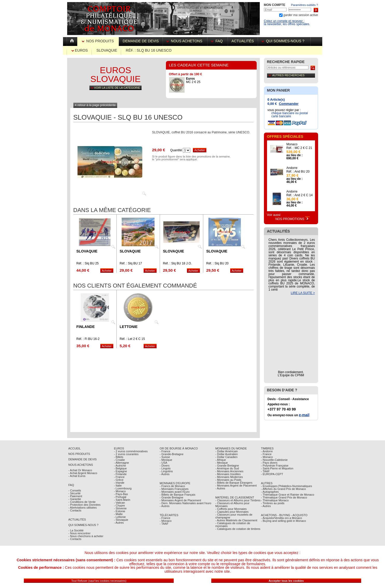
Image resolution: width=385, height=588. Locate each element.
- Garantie (75, 499)
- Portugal (120, 497)
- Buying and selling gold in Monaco (284, 521)
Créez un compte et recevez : (284, 21)
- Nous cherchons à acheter (86, 536)
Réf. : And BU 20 (298, 172)
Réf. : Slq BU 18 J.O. (177, 263)
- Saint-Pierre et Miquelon (277, 468)
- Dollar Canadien (226, 457)
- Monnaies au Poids (228, 480)
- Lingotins (166, 471)
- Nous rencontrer (80, 533)
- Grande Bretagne (171, 497)
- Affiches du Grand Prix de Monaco (283, 489)
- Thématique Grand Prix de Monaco (284, 497)
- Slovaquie (121, 520)
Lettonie (129, 327)
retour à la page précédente (95, 105)
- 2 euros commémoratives (131, 451)
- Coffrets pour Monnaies (231, 509)
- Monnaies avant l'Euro (175, 492)
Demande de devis (141, 41)
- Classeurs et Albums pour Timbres (238, 500)
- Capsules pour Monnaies (232, 512)
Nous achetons (185, 41)
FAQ (217, 41)
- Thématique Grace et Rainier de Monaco (288, 495)
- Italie (118, 486)
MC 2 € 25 (193, 80)
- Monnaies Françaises (174, 489)
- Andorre (267, 451)
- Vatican (119, 503)
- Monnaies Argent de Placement (180, 500)
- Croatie (119, 460)
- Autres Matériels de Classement (236, 520)
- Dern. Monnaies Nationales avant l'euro (185, 503)
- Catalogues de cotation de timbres (238, 529)
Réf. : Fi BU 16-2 (88, 339)
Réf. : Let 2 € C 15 (132, 339)
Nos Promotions (292, 219)
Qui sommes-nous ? (284, 41)
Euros (80, 50)
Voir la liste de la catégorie (116, 88)
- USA (163, 463)
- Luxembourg (123, 488)
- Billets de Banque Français (178, 495)
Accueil (75, 448)
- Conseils (75, 490)
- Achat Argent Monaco (83, 473)
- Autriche (120, 466)
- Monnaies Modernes (229, 477)
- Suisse (165, 457)
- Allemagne (121, 463)
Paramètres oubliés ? (305, 5)
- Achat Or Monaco (80, 470)
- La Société (76, 530)
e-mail (304, 415)
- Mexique (166, 460)
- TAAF (164, 524)
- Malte (118, 514)
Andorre (292, 168)
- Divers (165, 466)
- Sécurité (75, 493)
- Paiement (75, 496)
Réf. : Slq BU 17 (131, 263)
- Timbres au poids (273, 503)
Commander (289, 104)
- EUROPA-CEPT (272, 474)
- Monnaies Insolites (228, 474)
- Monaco (120, 491)
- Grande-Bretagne (172, 454)
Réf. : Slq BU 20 (218, 263)
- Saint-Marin (122, 500)
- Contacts (75, 510)
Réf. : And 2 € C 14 (300, 195)
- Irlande (119, 483)
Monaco (292, 144)
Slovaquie (107, 50)
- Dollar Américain (226, 451)
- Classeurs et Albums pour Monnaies (232, 505)
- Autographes (270, 492)
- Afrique (220, 460)
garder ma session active (300, 15)
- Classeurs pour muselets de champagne (234, 516)
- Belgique (120, 468)
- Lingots (165, 468)
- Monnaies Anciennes (229, 471)
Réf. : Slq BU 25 (88, 263)
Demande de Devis (83, 459)
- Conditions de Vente (82, 502)
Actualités (243, 41)
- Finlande (120, 474)
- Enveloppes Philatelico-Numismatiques (287, 486)
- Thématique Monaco (275, 500)
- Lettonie (120, 517)
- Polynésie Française (275, 466)
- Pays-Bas (121, 494)
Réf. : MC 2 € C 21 (299, 148)
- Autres (119, 523)
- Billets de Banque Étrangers (234, 483)
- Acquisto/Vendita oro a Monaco (282, 518)
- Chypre (119, 505)
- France (119, 477)
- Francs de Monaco (172, 486)
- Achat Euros (77, 476)
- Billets (118, 457)
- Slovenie (120, 508)
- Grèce (119, 480)
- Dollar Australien (226, 454)
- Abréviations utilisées (83, 508)
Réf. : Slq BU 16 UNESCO (149, 50)
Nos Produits (98, 41)
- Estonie (119, 511)
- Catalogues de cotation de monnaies (233, 525)
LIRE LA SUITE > (303, 293)
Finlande (86, 327)
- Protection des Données (85, 505)
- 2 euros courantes (126, 454)
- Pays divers (269, 463)
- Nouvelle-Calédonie (274, 460)
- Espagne (120, 471)
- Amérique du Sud (227, 468)
